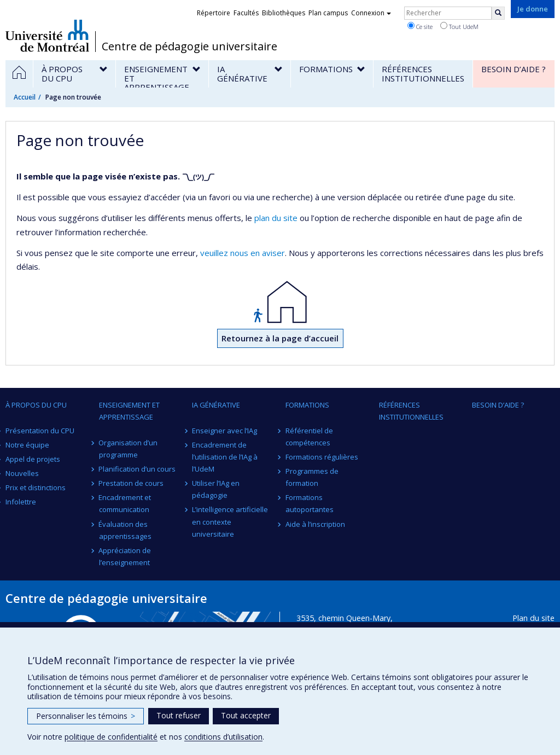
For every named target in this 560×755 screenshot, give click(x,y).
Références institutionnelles (411, 411)
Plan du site (533, 618)
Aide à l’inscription (315, 524)
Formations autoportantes (310, 503)
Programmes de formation (312, 477)
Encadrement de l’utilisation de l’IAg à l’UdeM (225, 457)
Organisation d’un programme (129, 449)
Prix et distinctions (36, 487)
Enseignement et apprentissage (129, 411)
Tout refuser (179, 715)
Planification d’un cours (138, 469)
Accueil (25, 97)
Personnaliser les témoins (86, 716)
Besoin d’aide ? (498, 405)
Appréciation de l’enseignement (125, 556)
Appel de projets (33, 459)
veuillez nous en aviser (243, 253)
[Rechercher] (498, 13)
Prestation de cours (132, 483)
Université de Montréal (47, 36)
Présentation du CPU (40, 431)
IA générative (216, 405)
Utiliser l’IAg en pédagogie (216, 489)
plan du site (276, 218)
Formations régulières (322, 457)
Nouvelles (22, 473)
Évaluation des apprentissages (125, 530)
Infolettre (21, 502)
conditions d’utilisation (223, 737)
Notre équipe (27, 445)
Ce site (420, 26)
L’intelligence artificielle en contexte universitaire (230, 521)
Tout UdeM (459, 26)
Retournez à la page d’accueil (280, 338)
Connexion (371, 13)
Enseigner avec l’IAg (224, 431)
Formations (307, 405)
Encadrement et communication (125, 503)
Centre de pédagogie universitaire (189, 47)
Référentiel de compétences (309, 437)
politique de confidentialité (111, 737)
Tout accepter (246, 715)
